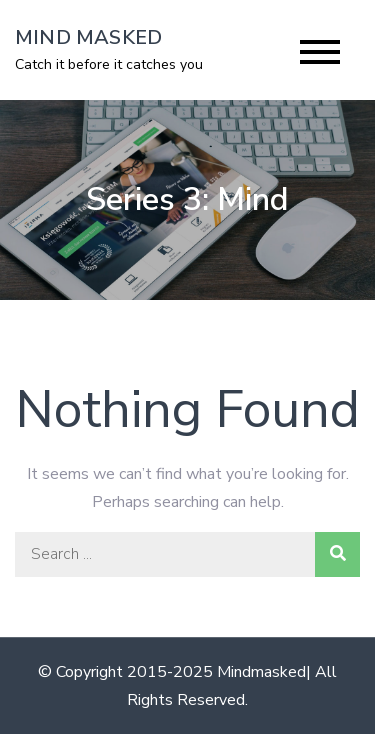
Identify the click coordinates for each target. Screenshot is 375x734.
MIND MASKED (88, 37)
